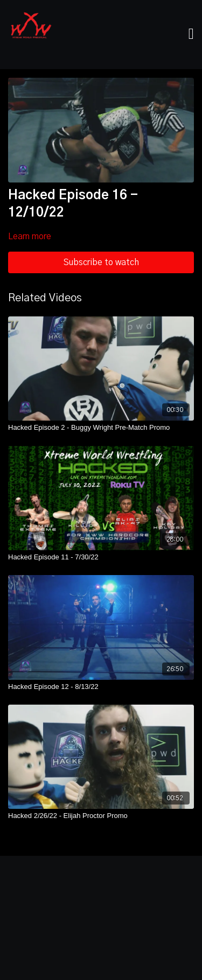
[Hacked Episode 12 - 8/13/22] (101, 687)
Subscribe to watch (101, 262)
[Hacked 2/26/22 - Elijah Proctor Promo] (101, 816)
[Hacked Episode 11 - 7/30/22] (101, 557)
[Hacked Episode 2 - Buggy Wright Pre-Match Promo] (101, 428)
